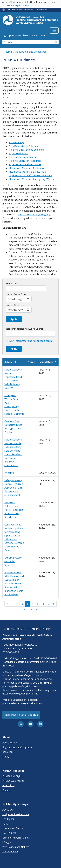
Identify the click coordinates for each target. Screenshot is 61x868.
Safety (6, 757)
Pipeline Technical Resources (25, 164)
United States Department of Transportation (27, 10)
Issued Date (48, 362)
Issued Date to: (15, 305)
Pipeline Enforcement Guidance (26, 150)
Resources (8, 752)
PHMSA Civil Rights (12, 776)
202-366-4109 (49, 658)
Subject (10, 362)
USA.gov (7, 842)
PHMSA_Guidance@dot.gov (34, 214)
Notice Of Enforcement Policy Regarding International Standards (14, 510)
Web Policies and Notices (16, 847)
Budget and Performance (16, 814)
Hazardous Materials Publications (28, 168)
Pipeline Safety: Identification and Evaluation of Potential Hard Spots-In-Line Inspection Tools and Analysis (14, 583)
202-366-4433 (11, 652)
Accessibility (9, 785)
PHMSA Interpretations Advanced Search (29, 341)
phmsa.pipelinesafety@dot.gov (24, 675)
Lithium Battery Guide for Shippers (13, 561)
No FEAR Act (9, 833)
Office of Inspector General (17, 838)
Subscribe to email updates (21, 715)
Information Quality (13, 828)
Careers (7, 790)
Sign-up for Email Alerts (15, 35)
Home (8, 52)
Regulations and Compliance (31, 52)
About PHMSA (10, 743)
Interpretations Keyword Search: (25, 329)
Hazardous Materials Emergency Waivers (32, 179)
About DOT (8, 810)
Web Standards (10, 851)
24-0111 (9, 473)
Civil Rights (8, 819)
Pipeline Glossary (19, 153)
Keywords (11, 283)
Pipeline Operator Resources (25, 161)
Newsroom (38, 35)
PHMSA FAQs (17, 142)
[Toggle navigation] (54, 30)
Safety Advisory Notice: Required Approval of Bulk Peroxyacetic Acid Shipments (14, 488)
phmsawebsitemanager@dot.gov (22, 703)
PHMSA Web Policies (13, 781)
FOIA (5, 824)
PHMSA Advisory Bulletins (23, 146)
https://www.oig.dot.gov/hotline (20, 693)
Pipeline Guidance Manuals (24, 157)
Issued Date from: (16, 294)
